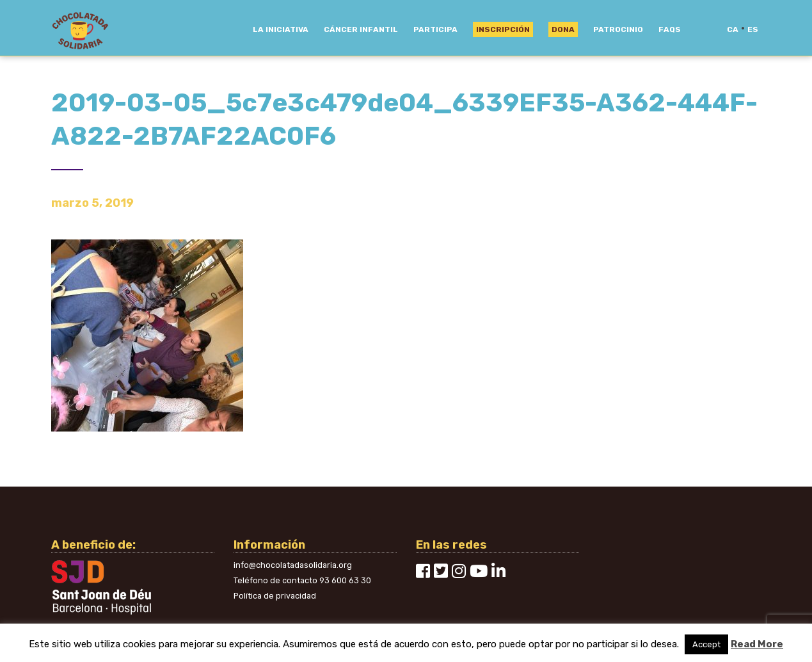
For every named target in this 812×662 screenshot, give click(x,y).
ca (733, 29)
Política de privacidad (275, 596)
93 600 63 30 (345, 580)
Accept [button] (706, 644)
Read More (757, 644)
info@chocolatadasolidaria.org (293, 565)
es (753, 29)
